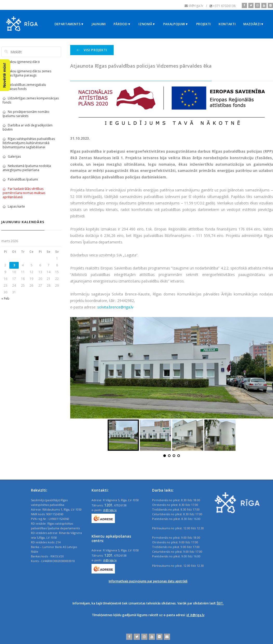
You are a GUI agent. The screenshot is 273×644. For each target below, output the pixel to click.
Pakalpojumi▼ (176, 24)
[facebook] (244, 5)
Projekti (204, 24)
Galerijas (12, 156)
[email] (166, 637)
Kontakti (227, 24)
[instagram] (257, 5)
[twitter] (250, 5)
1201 (108, 505)
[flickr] (270, 5)
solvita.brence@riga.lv (115, 307)
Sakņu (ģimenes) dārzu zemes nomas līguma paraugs (27, 73)
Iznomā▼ (147, 24)
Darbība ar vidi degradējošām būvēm (28, 127)
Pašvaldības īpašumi (20, 179)
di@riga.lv (110, 510)
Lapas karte (14, 206)
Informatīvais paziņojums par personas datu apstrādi (148, 581)
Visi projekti (92, 50)
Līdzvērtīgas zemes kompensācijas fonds (31, 100)
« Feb (5, 298)
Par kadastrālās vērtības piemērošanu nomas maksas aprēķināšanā (24, 193)
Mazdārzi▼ (254, 24)
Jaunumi (99, 24)
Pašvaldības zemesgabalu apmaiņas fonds (24, 87)
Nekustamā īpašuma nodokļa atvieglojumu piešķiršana (27, 168)
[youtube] (263, 5)
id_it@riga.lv (195, 615)
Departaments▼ (69, 24)
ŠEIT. (220, 603)
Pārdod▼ (122, 24)
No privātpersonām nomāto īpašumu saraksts (26, 114)
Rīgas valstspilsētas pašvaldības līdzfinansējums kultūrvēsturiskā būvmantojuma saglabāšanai (29, 143)
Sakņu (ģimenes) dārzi (21, 62)
